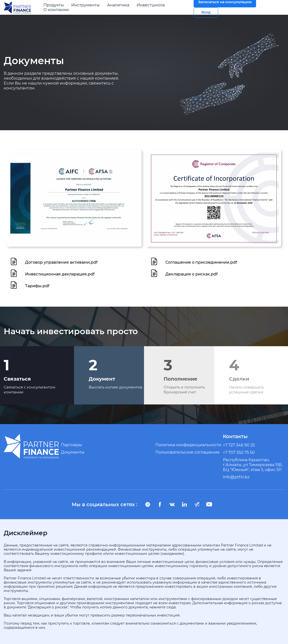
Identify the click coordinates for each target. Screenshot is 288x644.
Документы (73, 452)
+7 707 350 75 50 (239, 452)
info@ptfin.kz (236, 477)
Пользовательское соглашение (187, 452)
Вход (206, 13)
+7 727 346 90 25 (239, 445)
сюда (171, 607)
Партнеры (72, 445)
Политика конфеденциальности (188, 445)
